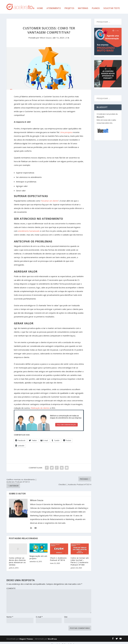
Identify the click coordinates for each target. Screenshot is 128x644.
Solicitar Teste (112, 6)
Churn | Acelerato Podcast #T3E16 (58, 556)
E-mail (39, 614)
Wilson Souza (45, 35)
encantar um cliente (50, 198)
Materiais (83, 6)
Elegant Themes (26, 636)
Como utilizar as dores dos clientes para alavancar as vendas (17, 559)
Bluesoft (100, 114)
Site (66, 614)
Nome (10, 614)
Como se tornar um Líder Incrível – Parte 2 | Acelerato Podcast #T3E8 (80, 559)
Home (40, 6)
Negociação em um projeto (38, 554)
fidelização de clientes (40, 405)
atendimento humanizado (29, 228)
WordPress (52, 636)
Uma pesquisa (66, 130)
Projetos (69, 6)
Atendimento (54, 6)
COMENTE (11, 586)
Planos (96, 6)
